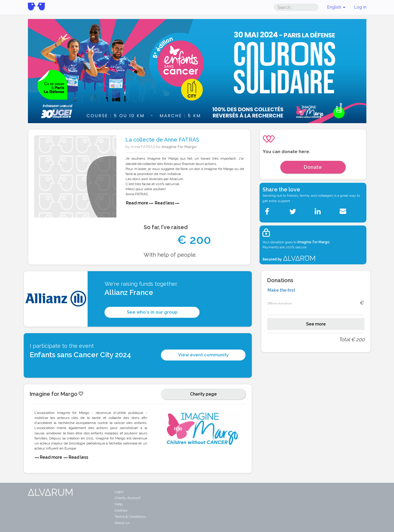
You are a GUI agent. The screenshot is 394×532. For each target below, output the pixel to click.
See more (316, 324)
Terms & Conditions (130, 517)
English (336, 7)
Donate (313, 167)
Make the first (281, 290)
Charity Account (128, 498)
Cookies (121, 510)
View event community (203, 355)
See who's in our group (152, 312)
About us (122, 523)
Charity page (203, 394)
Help (118, 504)
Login (119, 492)
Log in (360, 7)
